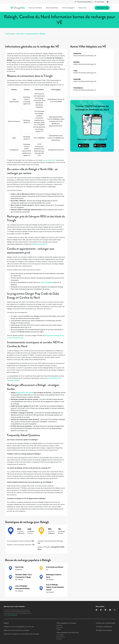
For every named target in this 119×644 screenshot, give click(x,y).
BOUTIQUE (99, 2)
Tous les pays (10, 34)
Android (44, 244)
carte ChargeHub (47, 282)
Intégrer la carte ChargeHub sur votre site (19, 627)
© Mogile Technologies (104, 630)
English (6, 623)
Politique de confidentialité (106, 623)
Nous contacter (13, 615)
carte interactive (49, 160)
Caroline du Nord (32, 34)
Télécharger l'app (102, 8)
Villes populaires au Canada (66, 623)
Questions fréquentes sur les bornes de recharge (21, 634)
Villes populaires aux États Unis (67, 633)
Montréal (59, 625)
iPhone (36, 244)
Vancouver (60, 627)
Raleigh (42, 34)
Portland (59, 639)
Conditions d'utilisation (104, 627)
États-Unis (20, 34)
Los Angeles (60, 635)
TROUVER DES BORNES (83, 2)
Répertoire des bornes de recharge (16, 630)
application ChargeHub (25, 393)
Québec (59, 629)
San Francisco (61, 637)
